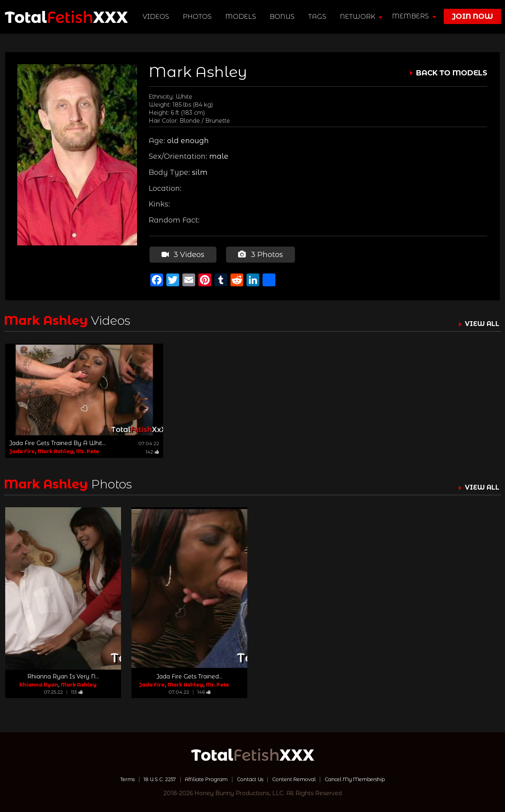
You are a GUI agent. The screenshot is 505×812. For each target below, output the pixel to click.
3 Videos (182, 254)
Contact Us (249, 778)
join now (472, 16)
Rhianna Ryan (39, 683)
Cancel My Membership (369, 778)
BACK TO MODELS (452, 73)
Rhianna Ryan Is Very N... (63, 675)
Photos (198, 17)
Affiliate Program (200, 778)
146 (204, 691)
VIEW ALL (480, 322)
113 (77, 691)
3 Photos (259, 254)
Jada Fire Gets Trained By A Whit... (58, 441)
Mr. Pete (88, 450)
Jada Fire (22, 450)
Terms (110, 778)
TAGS (318, 17)
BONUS (283, 17)
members (414, 16)
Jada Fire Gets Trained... (189, 675)
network (362, 17)
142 (152, 450)
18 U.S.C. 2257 (147, 778)
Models (242, 17)
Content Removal (299, 778)
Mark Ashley (56, 450)
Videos (157, 17)
